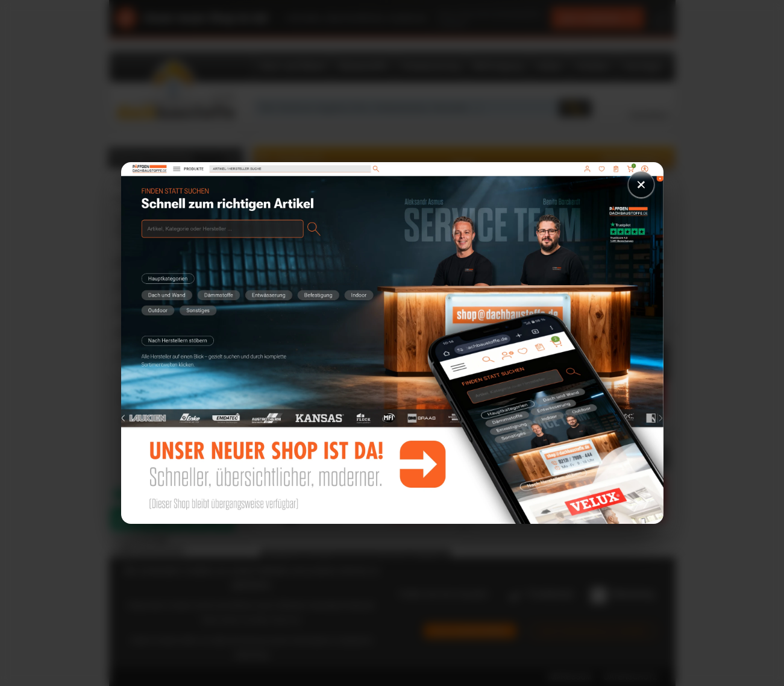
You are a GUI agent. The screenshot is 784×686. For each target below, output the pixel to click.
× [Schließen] (641, 184)
